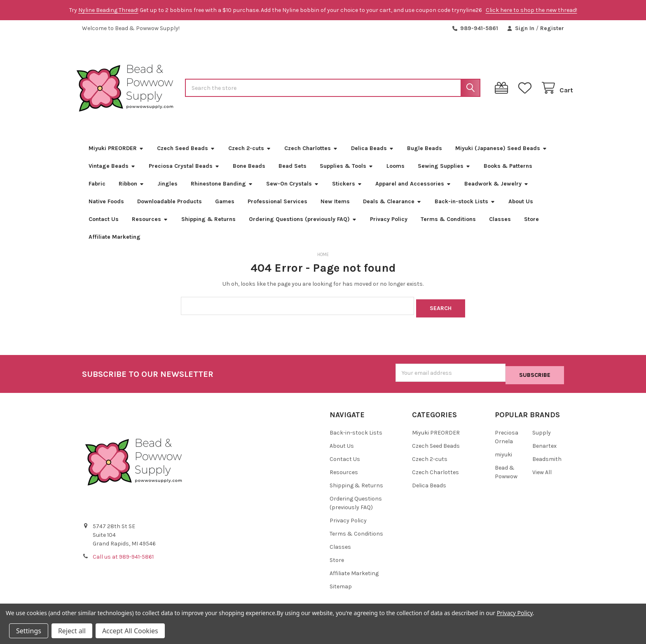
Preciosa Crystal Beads (184, 175)
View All (542, 476)
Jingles (167, 193)
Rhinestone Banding (222, 193)
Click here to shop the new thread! (531, 10)
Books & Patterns (508, 175)
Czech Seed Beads (186, 157)
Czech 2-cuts (250, 157)
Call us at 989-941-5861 (123, 561)
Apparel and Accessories (413, 193)
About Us (521, 210)
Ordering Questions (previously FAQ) (303, 228)
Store (531, 228)
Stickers (347, 193)
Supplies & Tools (346, 175)
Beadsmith (547, 463)
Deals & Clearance (392, 210)
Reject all (72, 631)
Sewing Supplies (444, 175)
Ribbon (131, 193)
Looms (396, 175)
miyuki (503, 458)
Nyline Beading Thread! (108, 10)
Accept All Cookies (130, 631)
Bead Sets (293, 175)
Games (225, 210)
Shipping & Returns (208, 228)
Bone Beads (249, 175)
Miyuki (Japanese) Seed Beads (501, 157)
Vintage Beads (112, 175)
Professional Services (277, 210)
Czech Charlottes (311, 157)
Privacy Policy (389, 228)
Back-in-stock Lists (465, 210)
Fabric (97, 193)
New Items (335, 210)
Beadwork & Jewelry (496, 193)
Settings (29, 631)
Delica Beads (372, 157)
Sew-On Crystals (293, 193)
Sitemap (341, 590)
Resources (150, 228)
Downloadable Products (170, 210)
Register (552, 28)
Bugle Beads (425, 157)
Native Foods (106, 210)
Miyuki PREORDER (116, 157)
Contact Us (104, 228)
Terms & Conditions (448, 228)
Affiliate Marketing (115, 246)
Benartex (544, 450)
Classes (500, 228)
